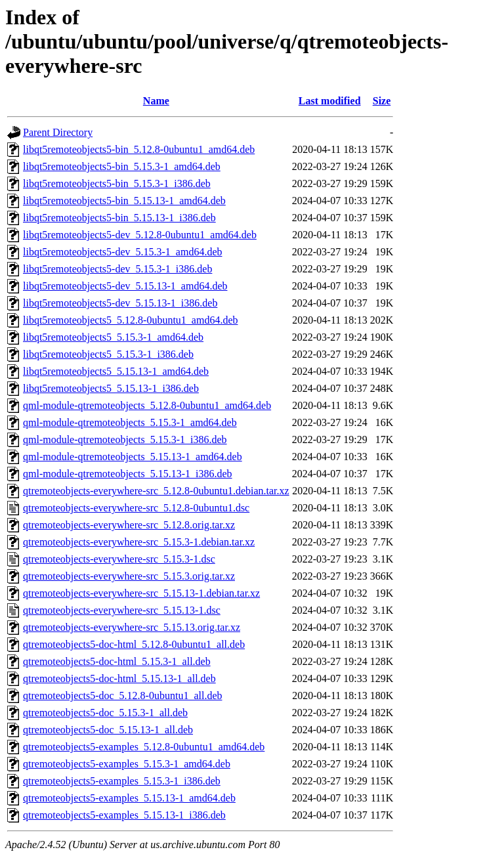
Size (382, 101)
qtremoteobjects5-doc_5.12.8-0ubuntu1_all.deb (122, 695)
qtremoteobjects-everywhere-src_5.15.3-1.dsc (119, 559)
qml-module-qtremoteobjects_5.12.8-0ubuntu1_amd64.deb (147, 405)
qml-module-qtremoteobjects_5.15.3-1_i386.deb (125, 439)
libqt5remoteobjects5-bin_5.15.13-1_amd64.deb (124, 201)
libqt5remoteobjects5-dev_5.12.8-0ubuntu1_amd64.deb (140, 235)
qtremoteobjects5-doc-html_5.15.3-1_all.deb (117, 661)
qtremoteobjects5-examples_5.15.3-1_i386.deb (122, 781)
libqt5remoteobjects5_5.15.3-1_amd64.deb (113, 337)
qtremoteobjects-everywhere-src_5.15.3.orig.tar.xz (129, 576)
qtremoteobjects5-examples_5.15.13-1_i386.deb (124, 815)
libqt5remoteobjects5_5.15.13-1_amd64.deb (116, 371)
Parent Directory (58, 132)
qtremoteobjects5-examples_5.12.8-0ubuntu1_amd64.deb (144, 747)
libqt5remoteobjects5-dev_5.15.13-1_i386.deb (120, 303)
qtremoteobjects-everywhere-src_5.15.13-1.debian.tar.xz (141, 593)
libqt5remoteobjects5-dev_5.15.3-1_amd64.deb (122, 252)
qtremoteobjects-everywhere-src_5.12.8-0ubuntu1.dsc (136, 508)
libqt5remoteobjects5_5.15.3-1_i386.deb (108, 354)
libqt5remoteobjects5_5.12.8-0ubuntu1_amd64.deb (131, 320)
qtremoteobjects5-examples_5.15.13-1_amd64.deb (129, 798)
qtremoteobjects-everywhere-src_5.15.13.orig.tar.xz (132, 627)
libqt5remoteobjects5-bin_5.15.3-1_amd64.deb (122, 166)
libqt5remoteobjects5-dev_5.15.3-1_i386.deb (117, 269)
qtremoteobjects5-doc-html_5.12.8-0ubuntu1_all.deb (134, 644)
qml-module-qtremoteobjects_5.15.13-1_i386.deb (128, 474)
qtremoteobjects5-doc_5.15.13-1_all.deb (108, 730)
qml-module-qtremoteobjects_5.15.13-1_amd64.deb (133, 457)
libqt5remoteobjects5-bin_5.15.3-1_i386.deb (117, 183)
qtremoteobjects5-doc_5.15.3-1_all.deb (105, 713)
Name (156, 101)
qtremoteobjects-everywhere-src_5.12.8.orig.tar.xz (129, 525)
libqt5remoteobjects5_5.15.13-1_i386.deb (111, 388)
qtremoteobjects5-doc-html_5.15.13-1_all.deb (119, 678)
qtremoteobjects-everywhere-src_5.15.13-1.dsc (122, 610)
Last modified (330, 101)
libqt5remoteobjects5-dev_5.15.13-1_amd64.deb (125, 286)
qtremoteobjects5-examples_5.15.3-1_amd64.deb (127, 764)
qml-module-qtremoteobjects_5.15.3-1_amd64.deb (130, 422)
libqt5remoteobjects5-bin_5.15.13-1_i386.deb (119, 218)
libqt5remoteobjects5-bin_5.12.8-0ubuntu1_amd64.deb (139, 149)
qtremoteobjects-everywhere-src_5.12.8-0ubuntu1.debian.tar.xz (156, 491)
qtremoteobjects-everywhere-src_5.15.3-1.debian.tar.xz (139, 542)
